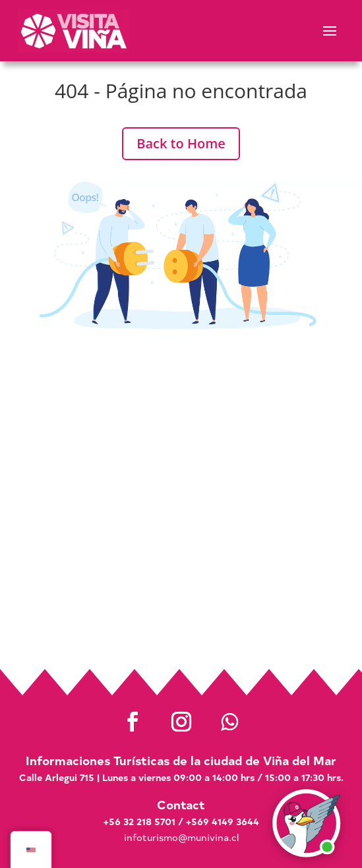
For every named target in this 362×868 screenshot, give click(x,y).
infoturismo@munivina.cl (181, 837)
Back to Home (181, 143)
